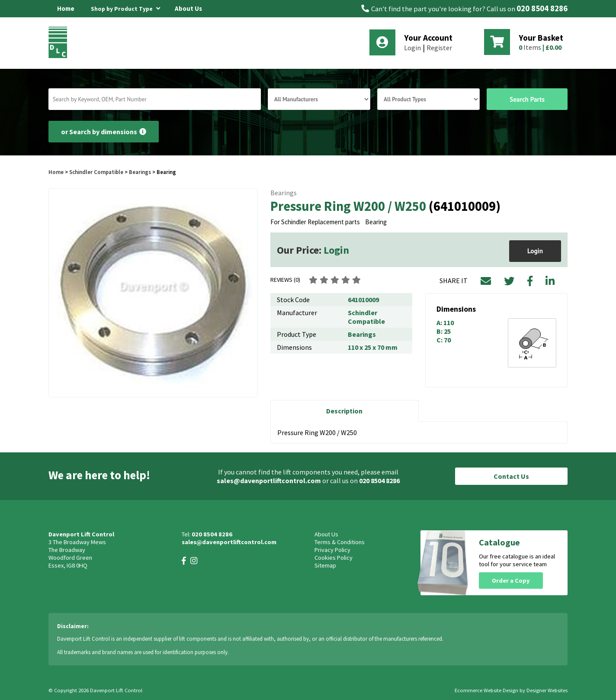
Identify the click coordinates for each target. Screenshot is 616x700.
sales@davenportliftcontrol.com (269, 481)
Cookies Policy (334, 558)
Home (66, 8)
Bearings (140, 172)
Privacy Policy (332, 550)
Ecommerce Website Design (486, 690)
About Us (188, 8)
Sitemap (325, 565)
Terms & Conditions (340, 542)
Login (412, 48)
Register (439, 48)
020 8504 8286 (542, 8)
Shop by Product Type (125, 7)
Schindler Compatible (96, 172)
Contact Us (511, 476)
